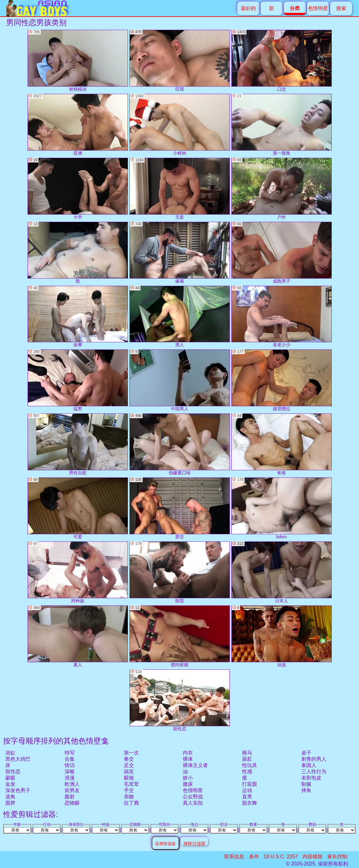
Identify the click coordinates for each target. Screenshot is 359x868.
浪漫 (70, 778)
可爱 (78, 508)
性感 (247, 772)
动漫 (282, 636)
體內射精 (180, 636)
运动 (247, 790)
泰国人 (309, 765)
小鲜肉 (180, 125)
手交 (129, 790)
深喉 (70, 772)
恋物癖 (72, 803)
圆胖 (10, 803)
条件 (254, 857)
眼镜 (129, 778)
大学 (78, 189)
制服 (306, 784)
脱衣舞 (250, 803)
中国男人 (180, 380)
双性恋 (13, 772)
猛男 (78, 380)
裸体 (188, 759)
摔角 (306, 790)
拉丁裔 (131, 803)
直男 (247, 797)
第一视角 (282, 125)
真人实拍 (193, 803)
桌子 (306, 753)
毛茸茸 (131, 784)
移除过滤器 (194, 843)
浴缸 (10, 753)
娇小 (188, 778)
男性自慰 (78, 444)
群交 (180, 508)
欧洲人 (72, 784)
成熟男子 (282, 253)
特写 (70, 753)
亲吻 (129, 797)
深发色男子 (18, 790)
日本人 (282, 572)
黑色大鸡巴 (18, 759)
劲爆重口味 (180, 444)
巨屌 (180, 61)
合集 (70, 759)
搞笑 (129, 772)
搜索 (341, 8)
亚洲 (78, 125)
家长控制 (337, 857)
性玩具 (250, 765)
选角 (10, 797)
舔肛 (247, 759)
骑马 (247, 753)
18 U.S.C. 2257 (281, 857)
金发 (10, 784)
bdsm (282, 508)
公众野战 (193, 797)
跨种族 (78, 572)
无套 (180, 189)
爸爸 (282, 444)
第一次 (131, 753)
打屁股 (250, 784)
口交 (282, 61)
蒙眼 (10, 778)
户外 (282, 189)
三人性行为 (314, 772)
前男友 (72, 790)
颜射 (70, 797)
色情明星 (318, 8)
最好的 (248, 8)
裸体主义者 (195, 765)
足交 (129, 765)
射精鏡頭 (78, 61)
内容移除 (313, 857)
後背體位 (282, 380)
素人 (78, 636)
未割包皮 (311, 778)
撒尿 (188, 784)
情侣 (70, 765)
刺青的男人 (314, 759)
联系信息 (234, 857)
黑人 (180, 317)
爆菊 (180, 253)
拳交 (129, 759)
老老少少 (282, 317)
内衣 (188, 753)
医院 (180, 572)
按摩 (78, 317)
